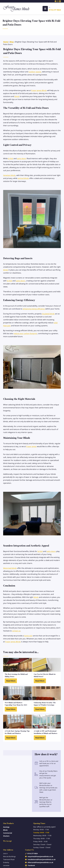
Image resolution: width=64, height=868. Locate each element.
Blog (12, 42)
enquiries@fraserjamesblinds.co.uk (40, 856)
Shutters (6, 836)
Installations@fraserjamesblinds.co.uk (42, 859)
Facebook (31, 865)
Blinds (5, 830)
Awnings (6, 827)
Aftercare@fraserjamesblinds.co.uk (40, 862)
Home (6, 42)
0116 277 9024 (55, 10)
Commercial (8, 833)
